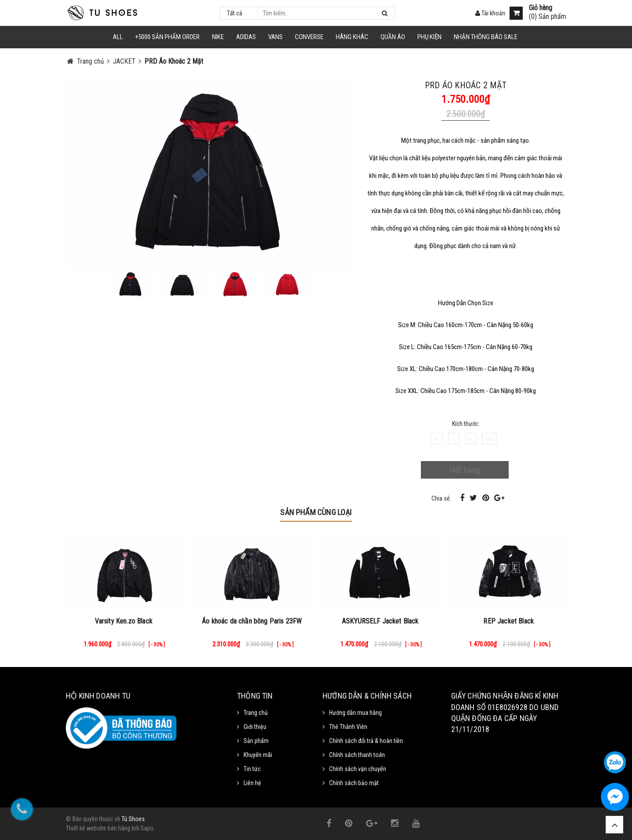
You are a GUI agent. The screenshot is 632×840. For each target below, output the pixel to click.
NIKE (218, 37)
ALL (118, 37)
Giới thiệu (255, 727)
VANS (275, 37)
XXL (489, 439)
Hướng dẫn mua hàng (355, 713)
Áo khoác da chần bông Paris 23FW (252, 621)
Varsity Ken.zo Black (124, 621)
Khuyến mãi (258, 755)
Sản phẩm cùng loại (316, 512)
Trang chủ (256, 713)
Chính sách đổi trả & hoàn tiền (366, 741)
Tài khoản (490, 13)
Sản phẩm (256, 741)
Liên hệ (252, 783)
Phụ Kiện (429, 37)
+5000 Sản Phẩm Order (167, 37)
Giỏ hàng (540, 8)
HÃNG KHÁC (352, 37)
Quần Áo (393, 37)
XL (471, 439)
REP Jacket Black (508, 621)
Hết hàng (465, 470)
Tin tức (252, 769)
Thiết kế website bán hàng (98, 828)
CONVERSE (309, 37)
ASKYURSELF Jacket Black (380, 621)
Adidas (246, 37)
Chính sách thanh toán (357, 755)
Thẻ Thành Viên (348, 727)
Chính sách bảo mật (354, 783)
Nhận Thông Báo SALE (486, 37)
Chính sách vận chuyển (358, 769)
